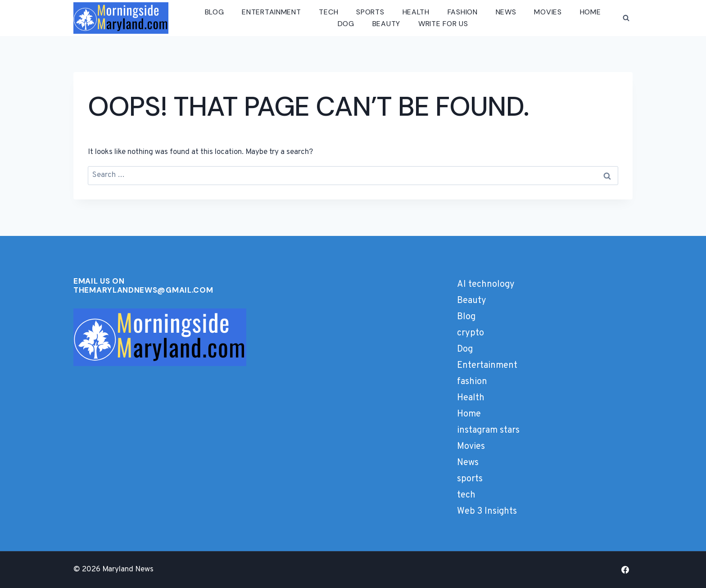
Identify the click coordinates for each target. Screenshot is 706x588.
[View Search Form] (626, 18)
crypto (471, 333)
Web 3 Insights (487, 511)
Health (416, 12)
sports (370, 12)
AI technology (486, 285)
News (506, 12)
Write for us (443, 24)
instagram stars (488, 430)
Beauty (386, 24)
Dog (346, 24)
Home (591, 12)
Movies (548, 12)
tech (328, 12)
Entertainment (271, 12)
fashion (463, 12)
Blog (215, 12)
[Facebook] (625, 570)
